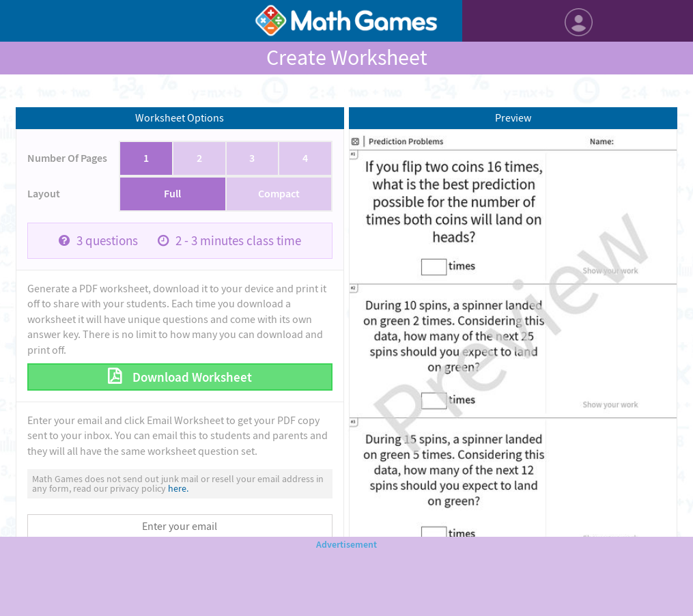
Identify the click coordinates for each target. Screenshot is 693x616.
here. (178, 488)
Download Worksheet (191, 377)
